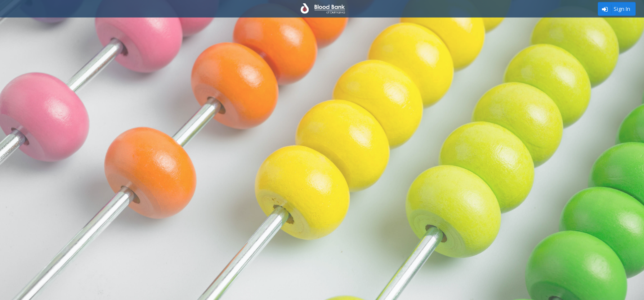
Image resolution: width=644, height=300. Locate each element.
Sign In (622, 9)
